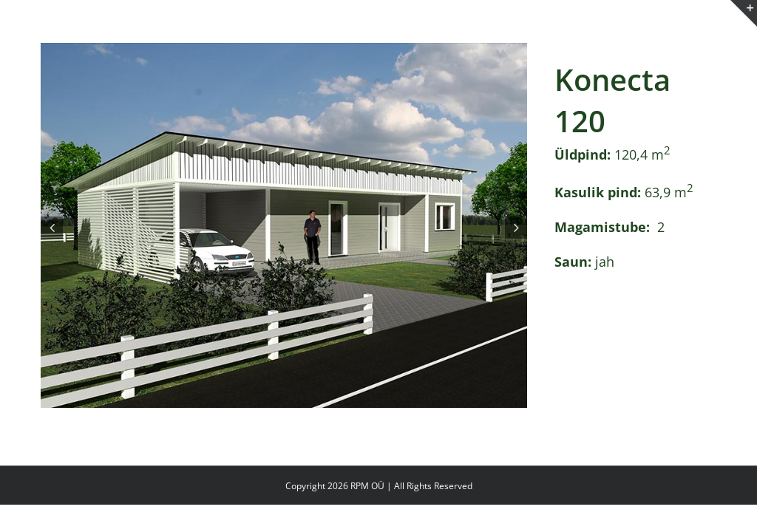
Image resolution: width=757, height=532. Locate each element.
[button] (52, 228)
